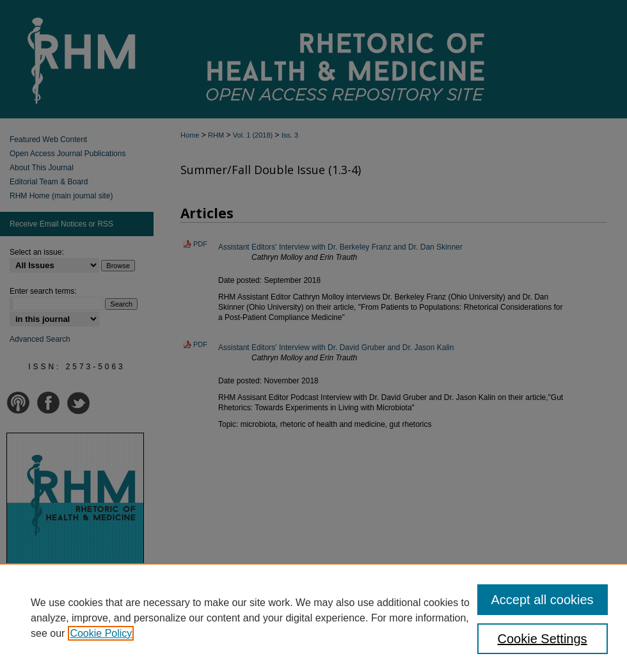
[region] (313, 618)
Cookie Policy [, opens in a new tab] (101, 633)
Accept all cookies (543, 600)
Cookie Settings (543, 639)
